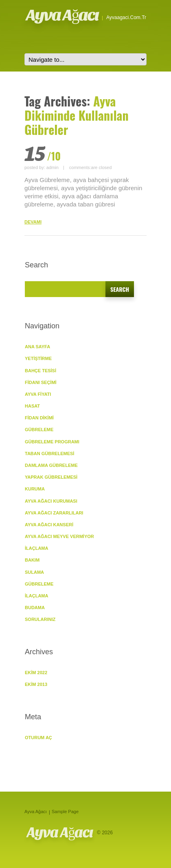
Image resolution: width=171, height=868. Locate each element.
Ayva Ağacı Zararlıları (54, 513)
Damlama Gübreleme (51, 465)
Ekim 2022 (36, 673)
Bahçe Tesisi (41, 371)
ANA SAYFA (37, 347)
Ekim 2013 (36, 684)
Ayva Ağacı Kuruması (51, 501)
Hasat (32, 406)
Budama (35, 608)
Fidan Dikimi (39, 418)
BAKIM (32, 560)
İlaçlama (36, 548)
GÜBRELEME (39, 430)
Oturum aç (38, 738)
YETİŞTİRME (38, 358)
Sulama (34, 572)
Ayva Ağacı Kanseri (49, 525)
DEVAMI (33, 222)
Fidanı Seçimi (41, 382)
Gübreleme (39, 584)
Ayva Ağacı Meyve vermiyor (59, 536)
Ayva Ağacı (62, 15)
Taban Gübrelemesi (49, 454)
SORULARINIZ (40, 619)
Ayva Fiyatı (38, 394)
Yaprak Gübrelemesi (51, 477)
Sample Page (65, 812)
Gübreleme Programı (52, 442)
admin (53, 167)
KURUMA (35, 489)
